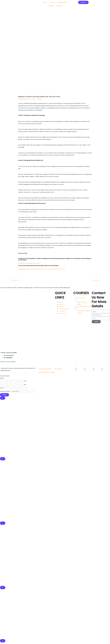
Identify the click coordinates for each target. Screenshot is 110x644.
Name (2, 378)
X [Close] (3, 460)
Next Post (96, 280)
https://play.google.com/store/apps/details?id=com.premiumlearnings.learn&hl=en (43, 269)
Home (45, 2)
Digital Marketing (24, 99)
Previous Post (15, 280)
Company (59, 6)
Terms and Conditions (45, 369)
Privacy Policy (59, 369)
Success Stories (62, 2)
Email (2, 389)
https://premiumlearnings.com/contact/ (30, 263)
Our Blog (51, 6)
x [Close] (3, 525)
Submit (4, 396)
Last (27, 385)
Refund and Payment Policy (47, 372)
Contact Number (5, 393)
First (27, 381)
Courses (52, 2)
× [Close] (3, 400)
